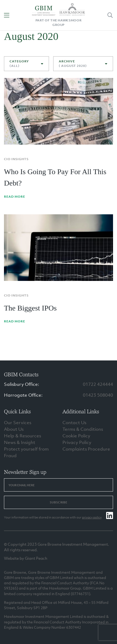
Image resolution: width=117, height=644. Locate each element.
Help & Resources (22, 436)
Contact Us (74, 423)
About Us (14, 429)
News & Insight (20, 442)
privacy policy (92, 517)
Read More (15, 197)
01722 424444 (98, 384)
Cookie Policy (76, 436)
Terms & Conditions (83, 429)
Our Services (18, 423)
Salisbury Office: (22, 384)
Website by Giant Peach (26, 558)
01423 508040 (98, 395)
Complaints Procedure (86, 449)
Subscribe (58, 502)
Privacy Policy (77, 442)
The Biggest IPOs (30, 308)
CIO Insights (16, 159)
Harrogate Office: (23, 395)
